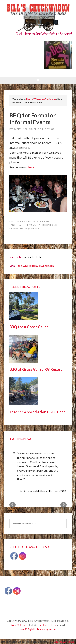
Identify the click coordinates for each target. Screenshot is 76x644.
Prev (12, 505)
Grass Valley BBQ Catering (41, 225)
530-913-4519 (48, 625)
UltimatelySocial (64, 641)
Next (64, 505)
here (31, 167)
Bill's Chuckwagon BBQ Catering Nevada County (38, 17)
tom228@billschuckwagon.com (36, 266)
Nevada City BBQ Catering (25, 229)
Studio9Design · (19, 625)
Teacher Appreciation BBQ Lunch (37, 412)
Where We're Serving (37, 221)
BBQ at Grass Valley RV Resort (36, 369)
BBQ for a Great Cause (29, 327)
